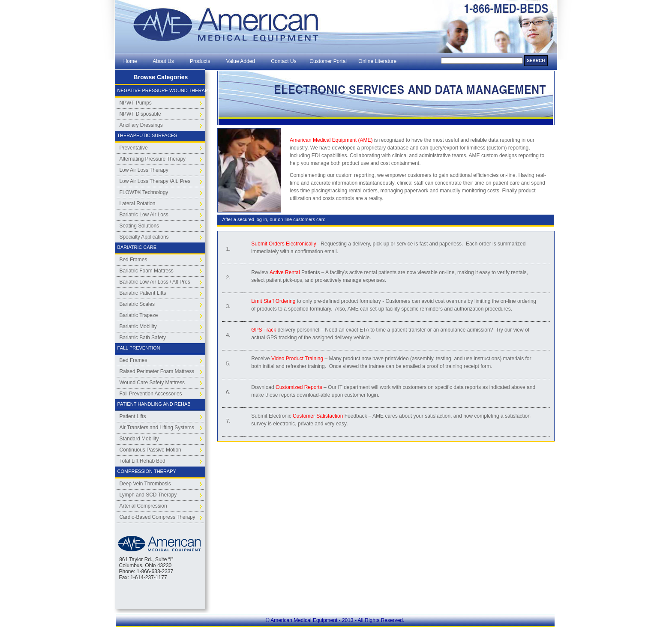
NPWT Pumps (136, 103)
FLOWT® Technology (144, 192)
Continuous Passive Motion (150, 450)
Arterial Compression (143, 506)
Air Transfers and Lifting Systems (157, 428)
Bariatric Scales (137, 304)
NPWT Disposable (140, 114)
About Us (163, 61)
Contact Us (284, 61)
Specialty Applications (144, 237)
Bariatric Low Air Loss (144, 215)
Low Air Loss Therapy (144, 170)
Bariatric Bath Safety (143, 338)
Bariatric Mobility (138, 326)
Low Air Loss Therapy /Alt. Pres (155, 181)
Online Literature (377, 61)
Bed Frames (133, 260)
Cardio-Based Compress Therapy (157, 517)
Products (200, 61)
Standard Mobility (139, 439)
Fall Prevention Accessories (151, 394)
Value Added (241, 61)
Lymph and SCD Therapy (148, 495)
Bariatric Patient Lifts (143, 293)
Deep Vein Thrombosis (145, 484)
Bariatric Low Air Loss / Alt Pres (155, 282)
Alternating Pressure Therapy (153, 159)
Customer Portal (328, 61)
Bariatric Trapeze (139, 315)
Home (130, 61)
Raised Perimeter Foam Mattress (157, 371)
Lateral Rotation (138, 203)
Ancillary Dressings (141, 125)
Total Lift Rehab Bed (142, 461)
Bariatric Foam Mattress (147, 271)
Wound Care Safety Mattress (152, 383)
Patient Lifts (133, 416)
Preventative (134, 148)
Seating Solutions (139, 226)
